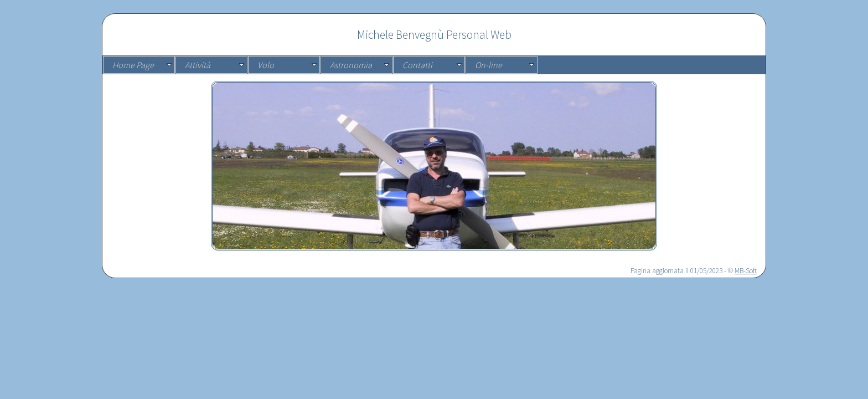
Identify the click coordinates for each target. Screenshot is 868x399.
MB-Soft (746, 271)
